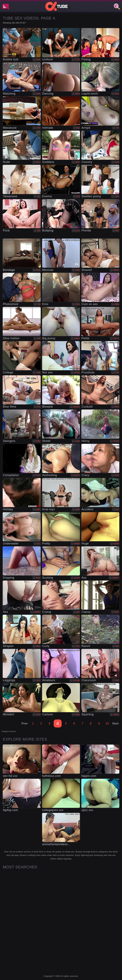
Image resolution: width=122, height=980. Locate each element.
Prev (25, 724)
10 (107, 724)
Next (115, 724)
